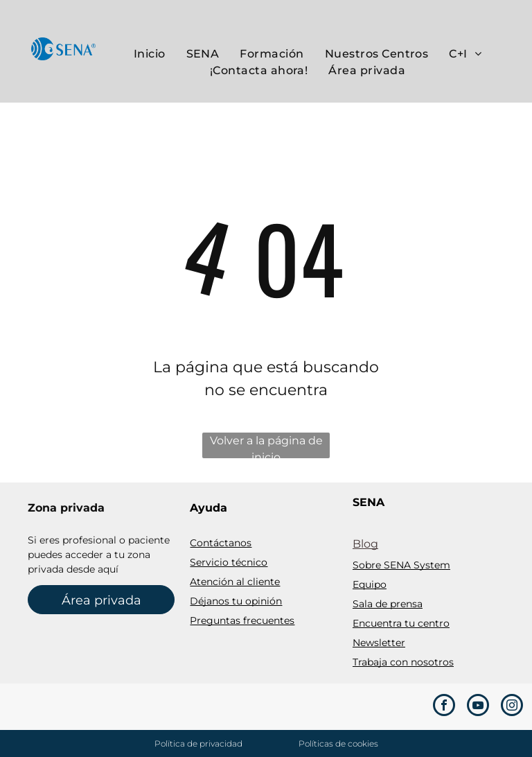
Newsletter (379, 643)
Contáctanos (221, 543)
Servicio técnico (229, 562)
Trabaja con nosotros (403, 662)
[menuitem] (150, 54)
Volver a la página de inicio (266, 446)
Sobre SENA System (401, 565)
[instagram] (512, 707)
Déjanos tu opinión (236, 601)
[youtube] (478, 707)
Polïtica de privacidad (198, 743)
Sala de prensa (388, 604)
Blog (365, 544)
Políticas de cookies (338, 743)
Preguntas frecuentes (242, 620)
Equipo (370, 584)
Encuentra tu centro (401, 623)
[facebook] (444, 707)
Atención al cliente (235, 582)
